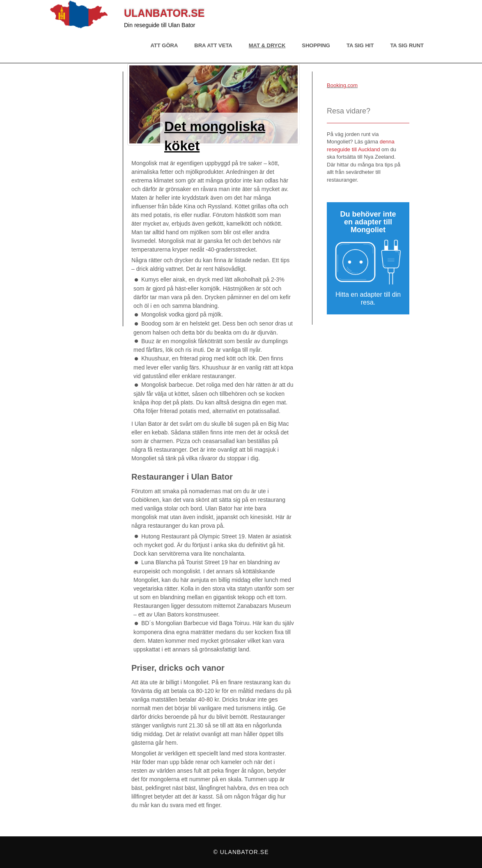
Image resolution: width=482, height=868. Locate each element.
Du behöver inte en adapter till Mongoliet (368, 222)
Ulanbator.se (164, 13)
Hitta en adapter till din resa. (368, 298)
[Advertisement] (86, 199)
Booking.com (342, 85)
